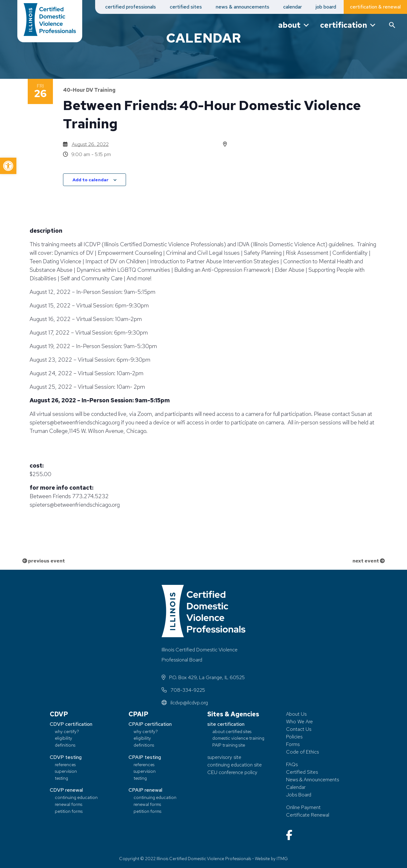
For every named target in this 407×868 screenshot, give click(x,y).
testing (61, 778)
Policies (294, 737)
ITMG (282, 859)
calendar (292, 7)
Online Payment (303, 807)
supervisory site (224, 757)
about (294, 25)
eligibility (63, 738)
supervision (66, 771)
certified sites (186, 7)
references (65, 764)
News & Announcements (312, 780)
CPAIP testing (145, 757)
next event (368, 561)
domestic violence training (238, 738)
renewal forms (69, 804)
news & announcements (243, 7)
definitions (65, 745)
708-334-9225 (183, 690)
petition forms (69, 811)
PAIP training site (229, 745)
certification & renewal (375, 7)
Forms (293, 744)
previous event (44, 561)
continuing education (76, 798)
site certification (226, 724)
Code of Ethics (302, 752)
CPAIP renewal (145, 790)
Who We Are (299, 722)
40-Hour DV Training (89, 90)
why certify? (67, 731)
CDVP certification (71, 724)
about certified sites (232, 731)
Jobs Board (299, 795)
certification (348, 25)
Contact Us (299, 729)
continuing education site (235, 765)
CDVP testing (66, 757)
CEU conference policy (232, 772)
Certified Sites (302, 772)
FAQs (292, 764)
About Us (296, 714)
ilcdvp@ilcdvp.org (185, 703)
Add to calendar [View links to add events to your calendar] (91, 180)
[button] (8, 166)
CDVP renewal (66, 790)
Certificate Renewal (308, 815)
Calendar (296, 787)
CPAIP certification (150, 724)
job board (326, 7)
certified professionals (131, 7)
